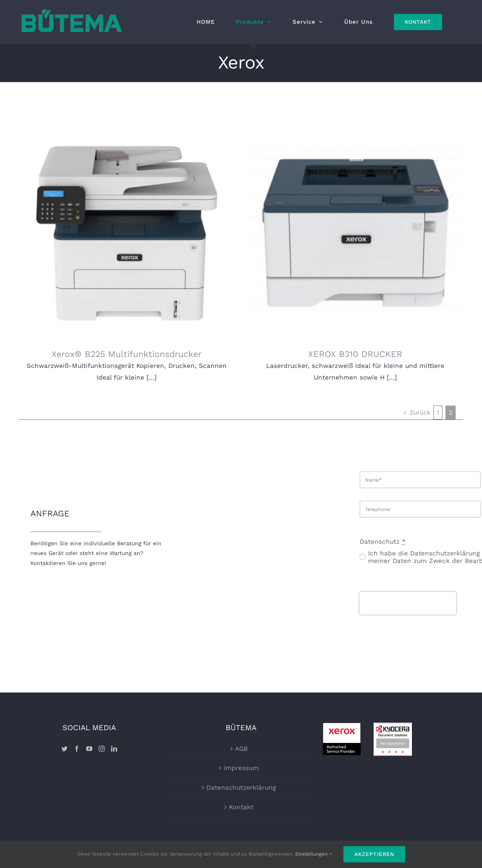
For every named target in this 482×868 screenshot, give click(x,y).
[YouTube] (89, 720)
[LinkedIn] (114, 720)
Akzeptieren (374, 854)
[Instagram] (102, 720)
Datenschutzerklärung (241, 759)
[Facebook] (77, 720)
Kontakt (241, 779)
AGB (241, 720)
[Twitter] (64, 720)
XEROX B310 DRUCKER (343, 354)
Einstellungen (314, 854)
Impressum (241, 740)
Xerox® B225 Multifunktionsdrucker (127, 354)
